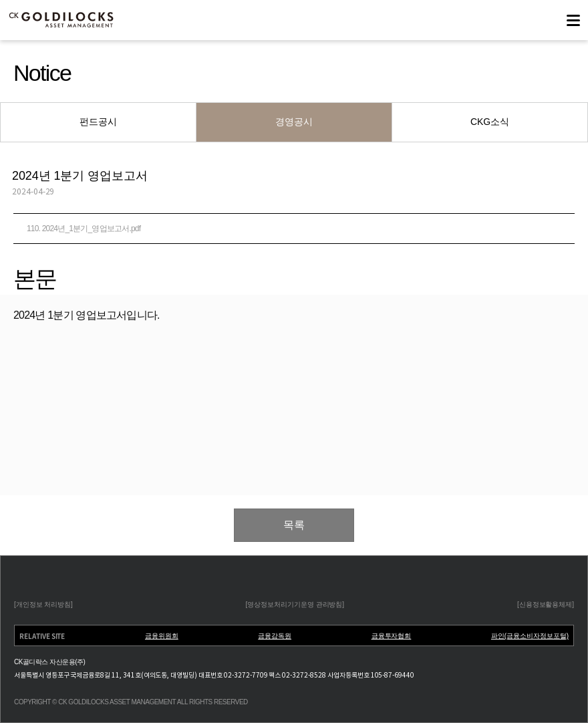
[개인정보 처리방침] (43, 604)
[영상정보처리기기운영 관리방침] (295, 604)
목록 (294, 525)
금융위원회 (162, 636)
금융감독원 (275, 636)
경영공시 (294, 122)
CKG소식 (490, 122)
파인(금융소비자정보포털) (530, 636)
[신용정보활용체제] (546, 604)
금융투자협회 (392, 636)
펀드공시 (98, 122)
